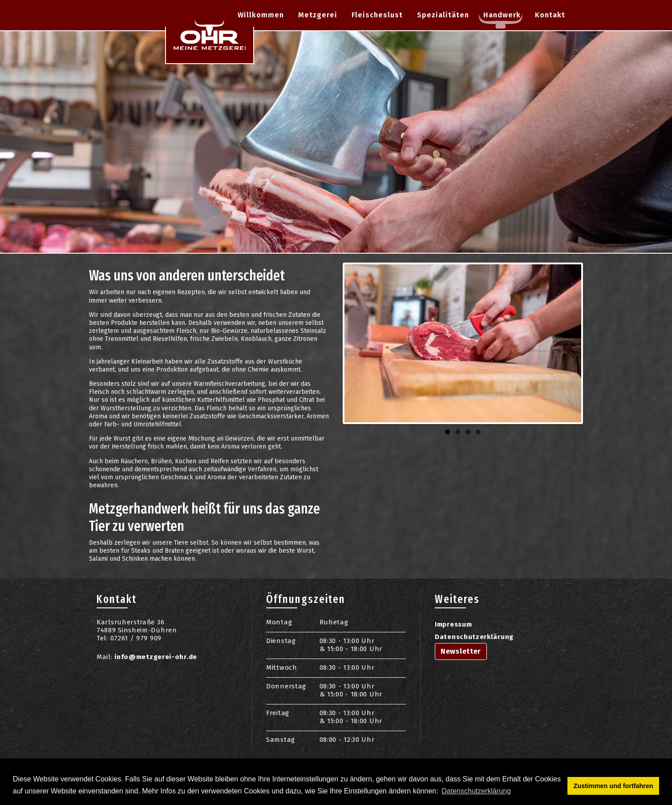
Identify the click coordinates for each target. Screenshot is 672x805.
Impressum (453, 624)
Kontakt (550, 15)
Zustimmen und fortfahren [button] (613, 786)
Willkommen (261, 15)
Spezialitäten (443, 15)
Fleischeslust (377, 15)
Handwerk (502, 15)
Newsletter (461, 651)
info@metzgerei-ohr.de (156, 657)
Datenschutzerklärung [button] (476, 791)
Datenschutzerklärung (474, 637)
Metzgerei (318, 15)
